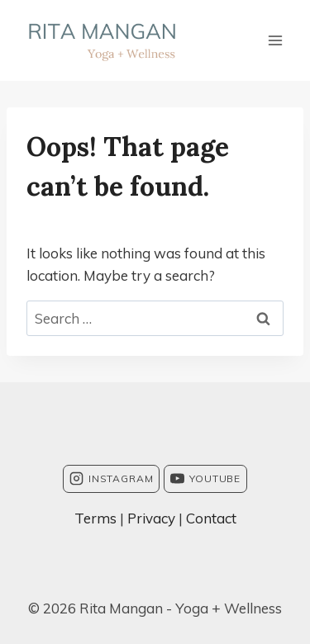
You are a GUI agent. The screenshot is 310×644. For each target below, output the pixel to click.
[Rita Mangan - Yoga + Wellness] (102, 40)
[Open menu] (275, 40)
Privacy (151, 518)
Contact (211, 518)
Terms (95, 518)
